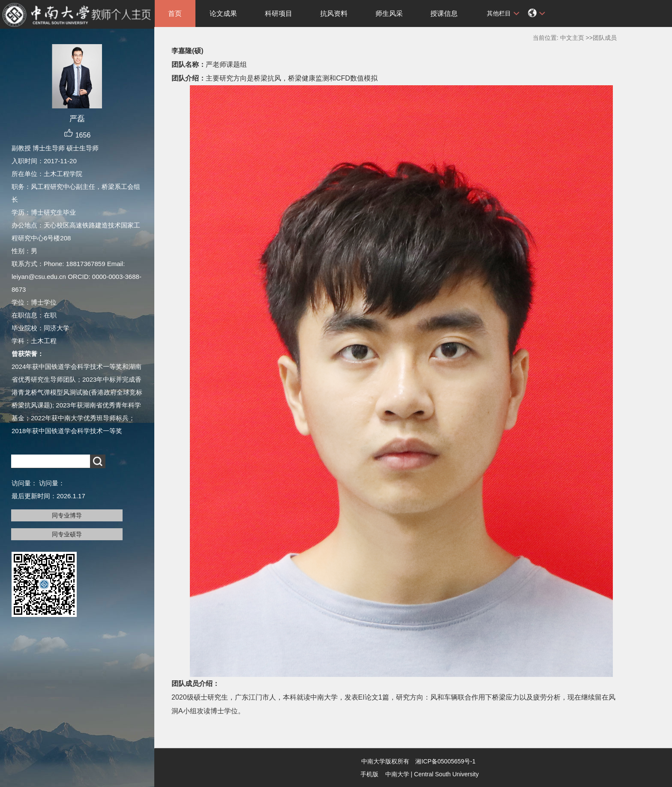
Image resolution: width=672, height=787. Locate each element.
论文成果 (223, 13)
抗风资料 (334, 13)
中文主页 (572, 38)
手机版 (369, 774)
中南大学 (397, 774)
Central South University (446, 774)
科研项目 (279, 13)
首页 (175, 13)
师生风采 (389, 13)
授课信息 (444, 13)
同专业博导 (67, 515)
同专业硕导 (67, 534)
